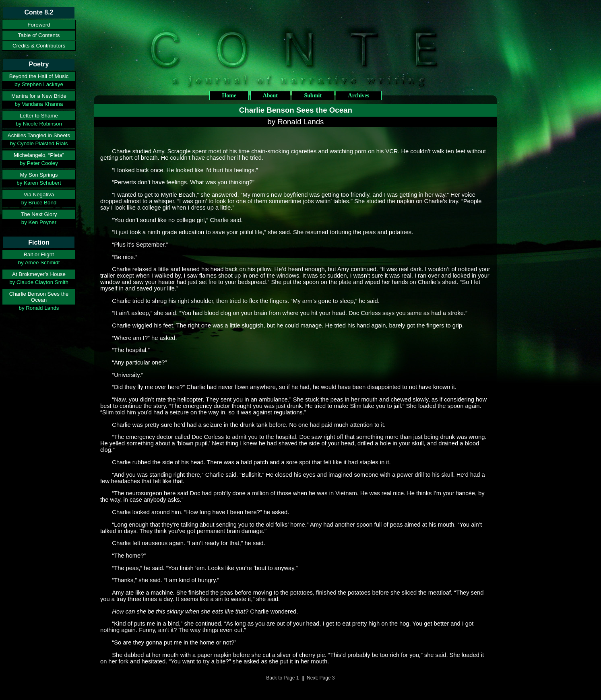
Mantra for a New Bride (39, 96)
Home (229, 96)
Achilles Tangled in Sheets (39, 135)
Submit (313, 96)
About (270, 96)
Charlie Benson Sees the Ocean (39, 297)
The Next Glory (39, 214)
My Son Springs (39, 175)
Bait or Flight (39, 254)
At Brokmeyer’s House (39, 274)
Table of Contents (39, 35)
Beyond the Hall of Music (39, 76)
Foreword (39, 25)
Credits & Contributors (39, 46)
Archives (359, 96)
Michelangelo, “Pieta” (39, 155)
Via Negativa (39, 195)
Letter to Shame (39, 116)
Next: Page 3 (321, 678)
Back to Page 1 (282, 678)
